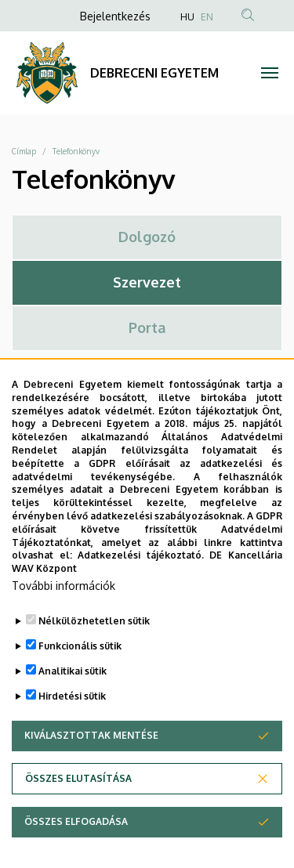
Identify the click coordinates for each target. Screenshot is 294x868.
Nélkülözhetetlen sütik (94, 646)
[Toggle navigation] (270, 73)
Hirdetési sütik (72, 721)
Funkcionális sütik (80, 671)
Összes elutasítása (78, 803)
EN (207, 17)
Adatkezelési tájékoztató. (141, 580)
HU (187, 17)
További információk (64, 611)
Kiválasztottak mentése (91, 760)
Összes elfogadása (76, 846)
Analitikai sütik (73, 696)
